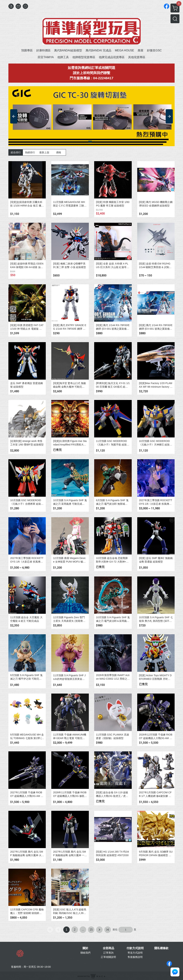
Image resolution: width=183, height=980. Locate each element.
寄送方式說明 (135, 953)
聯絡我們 (85, 953)
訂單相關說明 (108, 957)
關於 (85, 948)
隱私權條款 (161, 948)
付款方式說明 (135, 948)
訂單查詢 (108, 953)
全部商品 (108, 948)
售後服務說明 (135, 957)
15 (91, 930)
